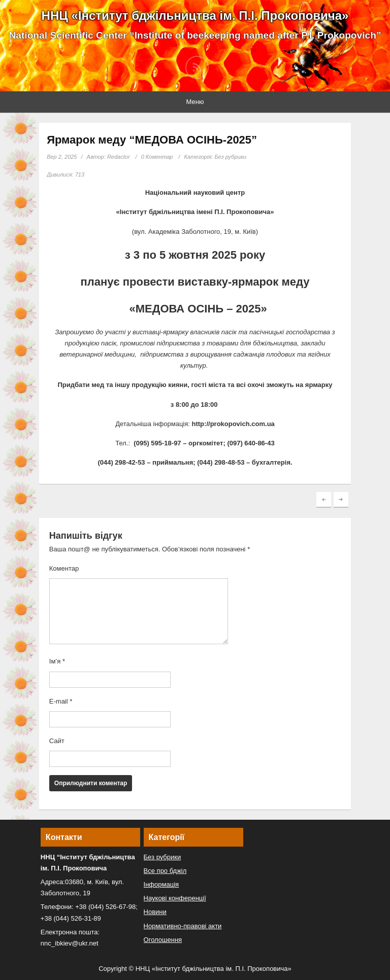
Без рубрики (230, 157)
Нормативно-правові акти (183, 926)
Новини (155, 912)
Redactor (119, 157)
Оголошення (163, 940)
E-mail (61, 701)
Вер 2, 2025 (62, 157)
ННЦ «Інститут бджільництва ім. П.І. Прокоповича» (195, 15)
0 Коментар (157, 157)
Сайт (57, 741)
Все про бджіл (165, 871)
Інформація (161, 884)
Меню (195, 102)
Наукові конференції (175, 898)
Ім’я (57, 661)
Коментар (64, 568)
